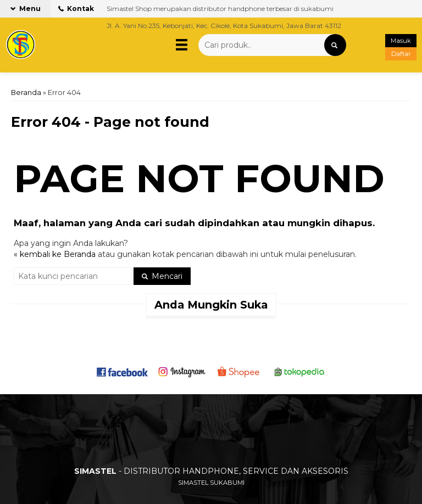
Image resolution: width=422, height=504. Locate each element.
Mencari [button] (162, 276)
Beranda (26, 93)
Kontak (76, 9)
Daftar (401, 54)
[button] (335, 45)
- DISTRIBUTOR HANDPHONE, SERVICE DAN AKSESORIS (211, 471)
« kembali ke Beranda (55, 254)
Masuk (401, 41)
